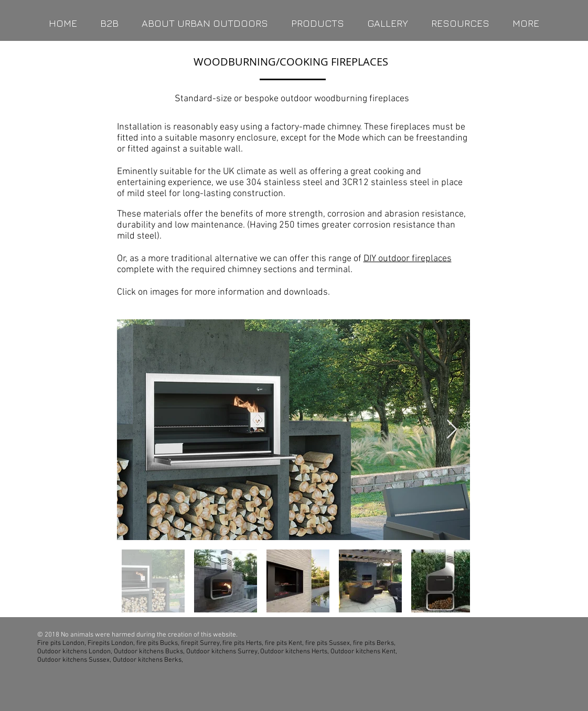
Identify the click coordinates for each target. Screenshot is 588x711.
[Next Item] (452, 430)
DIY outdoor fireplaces (408, 259)
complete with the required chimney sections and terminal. (235, 270)
